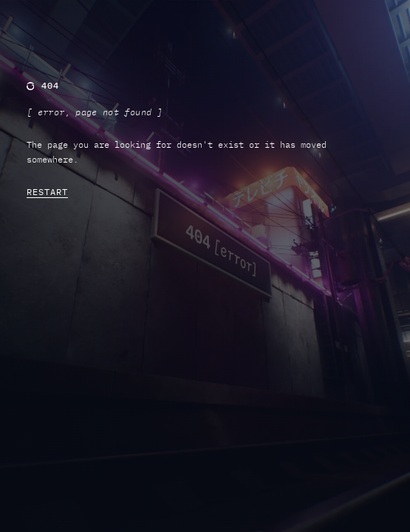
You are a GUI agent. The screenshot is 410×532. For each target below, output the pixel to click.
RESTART (47, 192)
